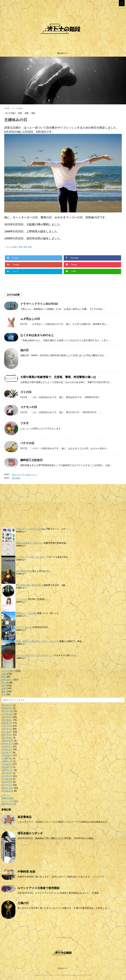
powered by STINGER (83, 975)
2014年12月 (7, 788)
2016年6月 (7, 755)
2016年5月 (7, 758)
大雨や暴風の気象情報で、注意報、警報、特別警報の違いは (58, 377)
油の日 (25, 350)
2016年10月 (7, 744)
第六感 (5, 683)
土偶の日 (23, 903)
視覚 (30, 247)
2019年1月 (7, 705)
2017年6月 (7, 726)
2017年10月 (7, 714)
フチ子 (25, 423)
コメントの (10, 801)
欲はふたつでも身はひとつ (25, 475)
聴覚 (25, 247)
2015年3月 (7, 779)
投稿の (7, 798)
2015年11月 (7, 770)
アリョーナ (22, 599)
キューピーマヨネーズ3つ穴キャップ (35, 655)
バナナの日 (27, 443)
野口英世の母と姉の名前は (30, 585)
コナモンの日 (29, 407)
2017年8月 (7, 720)
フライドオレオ (24, 627)
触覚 (4, 691)
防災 (4, 694)
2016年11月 (7, 741)
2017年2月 (7, 738)
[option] (63, 81)
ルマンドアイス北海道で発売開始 (39, 888)
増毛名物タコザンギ (30, 833)
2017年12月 (7, 711)
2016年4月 (7, 761)
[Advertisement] (63, 507)
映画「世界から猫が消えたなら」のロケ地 (37, 641)
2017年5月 (7, 729)
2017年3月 (7, 735)
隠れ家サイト (63, 968)
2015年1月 (7, 785)
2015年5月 (7, 773)
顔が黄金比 (22, 571)
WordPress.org (9, 804)
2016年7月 (7, 752)
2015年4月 (7, 776)
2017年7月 (7, 723)
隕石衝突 (16, 478)
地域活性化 (7, 680)
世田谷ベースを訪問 (26, 613)
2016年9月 (7, 747)
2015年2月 (7, 782)
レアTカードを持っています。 (31, 557)
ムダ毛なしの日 (30, 319)
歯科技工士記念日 (32, 460)
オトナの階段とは (63, 938)
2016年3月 (7, 764)
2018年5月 (7, 708)
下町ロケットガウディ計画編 (31, 529)
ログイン (6, 795)
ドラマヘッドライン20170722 (39, 304)
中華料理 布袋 (26, 872)
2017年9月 (7, 717)
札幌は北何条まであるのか (30, 543)
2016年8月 (7, 750)
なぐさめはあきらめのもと (37, 335)
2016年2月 (7, 767)
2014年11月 (7, 791)
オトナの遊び (12, 247)
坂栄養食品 (25, 817)
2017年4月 (7, 732)
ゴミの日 (26, 392)
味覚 (21, 247)
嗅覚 (4, 677)
